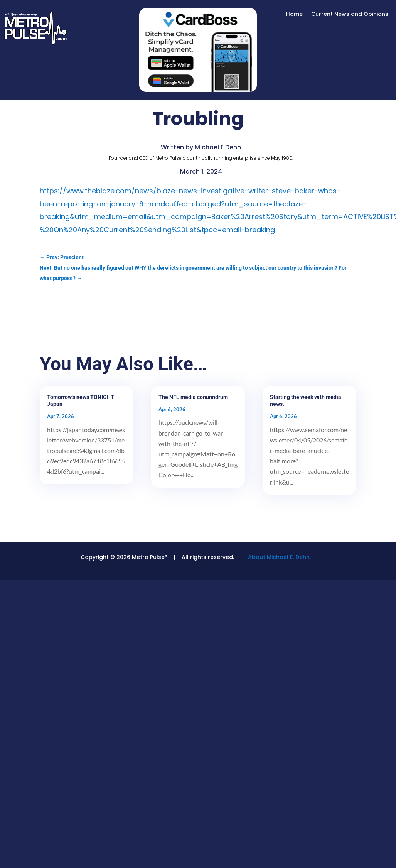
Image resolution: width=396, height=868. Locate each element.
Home (294, 14)
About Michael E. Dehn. (279, 557)
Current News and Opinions (350, 14)
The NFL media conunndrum (193, 397)
